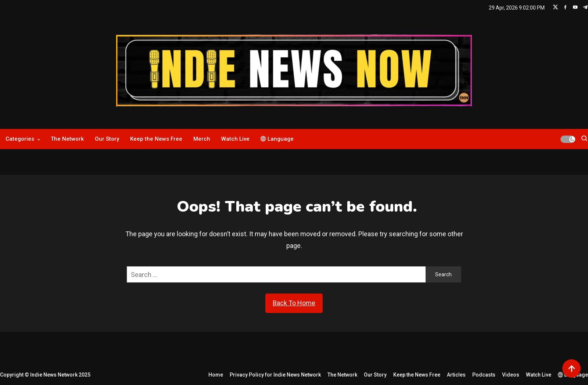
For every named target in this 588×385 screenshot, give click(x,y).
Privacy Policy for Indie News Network (275, 375)
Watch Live (235, 139)
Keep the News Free (156, 139)
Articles (456, 375)
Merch (202, 139)
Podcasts (484, 375)
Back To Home (294, 303)
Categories (20, 139)
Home (216, 375)
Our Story (107, 139)
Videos (511, 375)
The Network (67, 139)
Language (277, 139)
